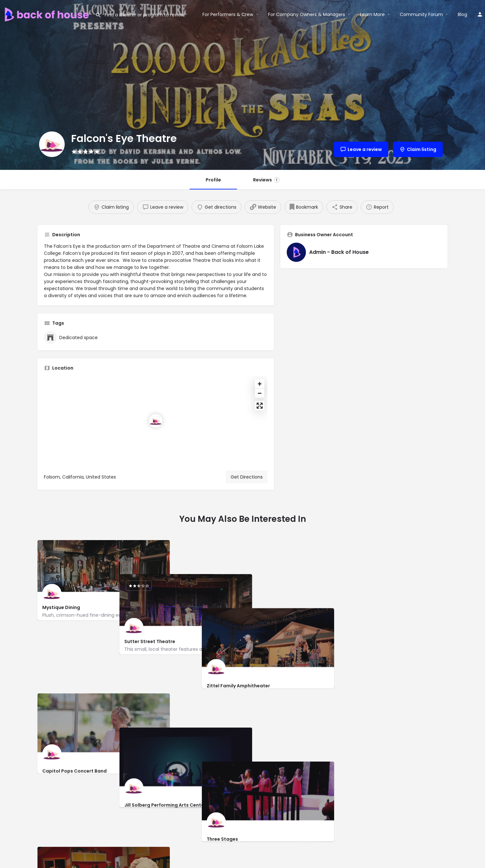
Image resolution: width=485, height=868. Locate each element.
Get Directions (247, 477)
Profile (213, 180)
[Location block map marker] (156, 421)
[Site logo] (48, 14)
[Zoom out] (260, 393)
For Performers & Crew (228, 14)
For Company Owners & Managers (307, 14)
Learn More (372, 14)
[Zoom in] (260, 384)
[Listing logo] (52, 144)
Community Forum (421, 14)
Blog (462, 14)
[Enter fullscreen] (260, 406)
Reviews (266, 180)
